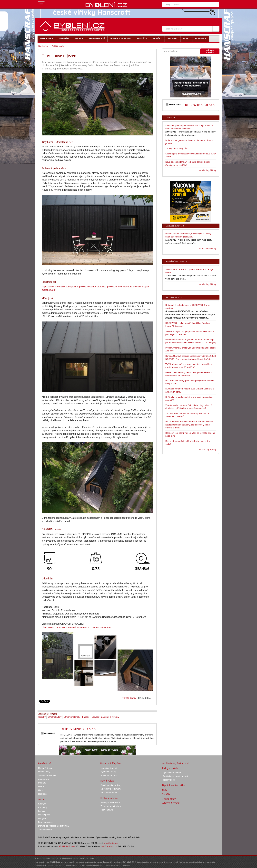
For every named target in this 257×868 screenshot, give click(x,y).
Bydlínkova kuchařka (173, 785)
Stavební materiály (47, 775)
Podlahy (42, 783)
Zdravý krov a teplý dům (177, 148)
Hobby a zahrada (109, 798)
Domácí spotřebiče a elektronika (53, 826)
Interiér (41, 799)
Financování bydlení (111, 763)
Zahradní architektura (111, 806)
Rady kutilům (107, 810)
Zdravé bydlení (45, 830)
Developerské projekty (111, 785)
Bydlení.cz (43, 46)
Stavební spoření (109, 775)
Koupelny (43, 807)
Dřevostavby (44, 772)
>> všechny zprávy (207, 449)
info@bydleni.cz (111, 843)
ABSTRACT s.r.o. (67, 846)
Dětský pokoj (44, 815)
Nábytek (42, 818)
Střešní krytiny (55, 717)
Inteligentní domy (109, 793)
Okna (41, 790)
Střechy (42, 717)
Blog (165, 790)
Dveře (41, 786)
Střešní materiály (72, 717)
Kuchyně (42, 804)
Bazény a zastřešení (110, 802)
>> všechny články (207, 170)
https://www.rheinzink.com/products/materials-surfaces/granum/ (76, 627)
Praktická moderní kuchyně (176, 776)
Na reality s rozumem (111, 789)
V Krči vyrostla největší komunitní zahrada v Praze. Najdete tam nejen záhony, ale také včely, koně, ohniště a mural (189, 425)
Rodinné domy (45, 768)
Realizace (43, 794)
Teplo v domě (169, 780)
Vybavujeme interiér (172, 772)
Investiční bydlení (109, 768)
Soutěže (166, 794)
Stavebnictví (44, 763)
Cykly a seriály (170, 768)
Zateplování (44, 779)
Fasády (86, 717)
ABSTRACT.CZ (171, 803)
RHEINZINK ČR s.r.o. (79, 729)
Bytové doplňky (45, 822)
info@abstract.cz (109, 846)
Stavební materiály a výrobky (105, 717)
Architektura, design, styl (175, 763)
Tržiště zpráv (129, 698)
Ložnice (42, 811)
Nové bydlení (107, 781)
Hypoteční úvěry (108, 772)
